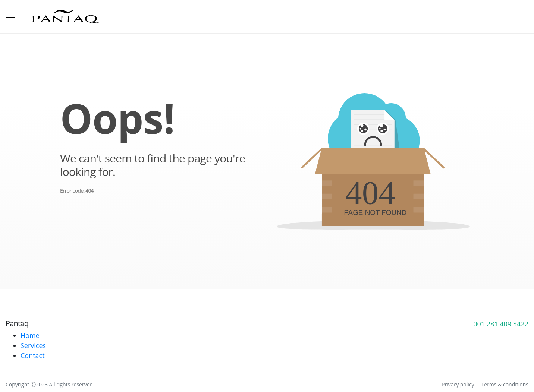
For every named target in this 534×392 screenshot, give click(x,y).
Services (33, 345)
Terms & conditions (505, 384)
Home (30, 335)
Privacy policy (458, 384)
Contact (33, 355)
